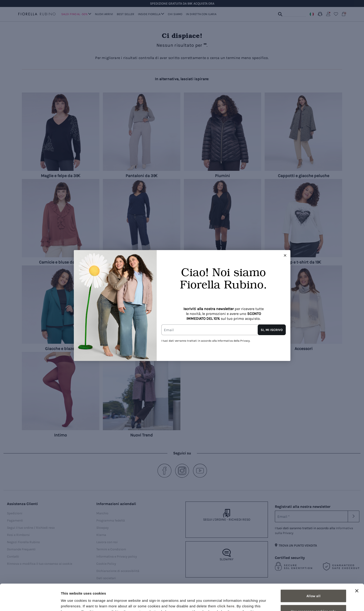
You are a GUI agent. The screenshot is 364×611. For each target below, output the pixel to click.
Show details (244, 602)
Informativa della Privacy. (234, 341)
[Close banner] (357, 566)
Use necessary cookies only (313, 586)
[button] (285, 255)
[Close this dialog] (285, 255)
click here (226, 581)
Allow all (314, 571)
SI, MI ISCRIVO (272, 330)
